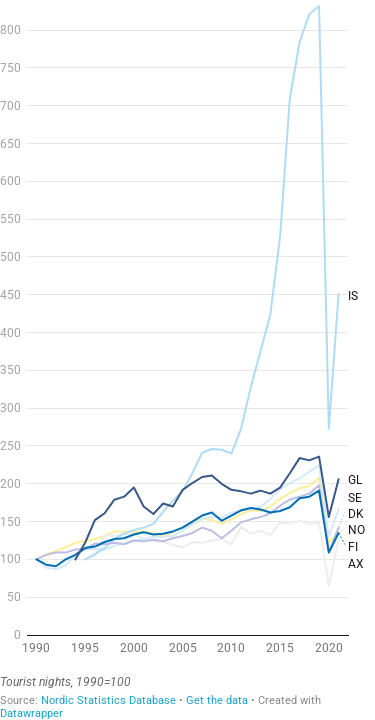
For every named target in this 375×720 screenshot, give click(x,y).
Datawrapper (31, 713)
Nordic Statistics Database (108, 700)
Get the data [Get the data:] (217, 700)
